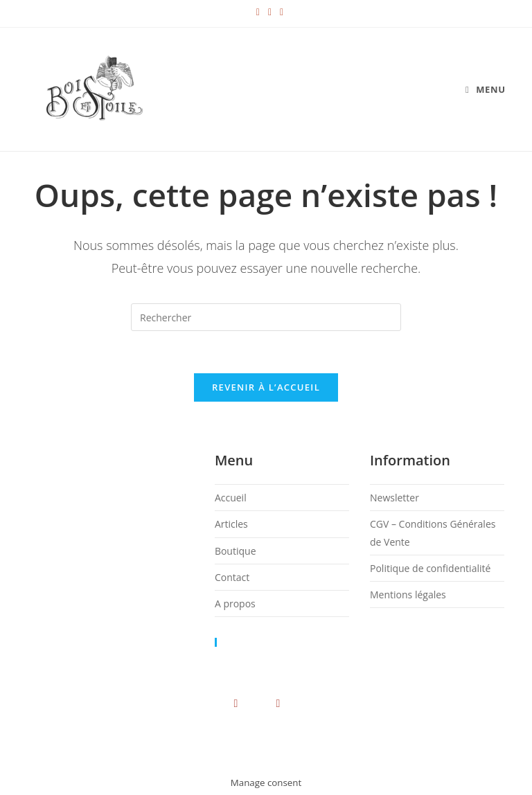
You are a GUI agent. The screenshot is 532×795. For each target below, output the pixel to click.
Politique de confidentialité (430, 568)
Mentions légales (408, 595)
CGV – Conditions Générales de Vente (196, 748)
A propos (235, 604)
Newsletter (394, 498)
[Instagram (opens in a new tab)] (255, 12)
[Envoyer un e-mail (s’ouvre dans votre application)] (278, 12)
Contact (232, 577)
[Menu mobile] (486, 89)
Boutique (236, 551)
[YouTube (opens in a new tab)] (266, 12)
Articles (231, 524)
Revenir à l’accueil (266, 387)
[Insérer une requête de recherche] (266, 317)
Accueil (231, 498)
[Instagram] (236, 703)
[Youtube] (278, 703)
